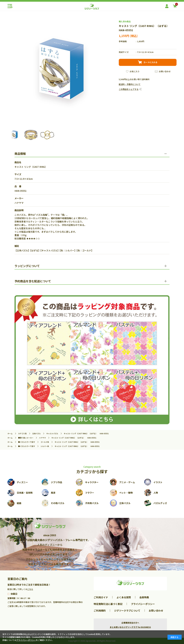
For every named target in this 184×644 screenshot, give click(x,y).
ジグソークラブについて (127, 610)
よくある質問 (124, 597)
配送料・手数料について (130, 84)
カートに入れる (150, 62)
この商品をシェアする (129, 89)
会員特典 (144, 597)
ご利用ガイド (101, 597)
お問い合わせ (165, 71)
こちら (30, 589)
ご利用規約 (100, 610)
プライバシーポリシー (143, 604)
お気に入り (135, 71)
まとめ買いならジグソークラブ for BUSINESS (130, 627)
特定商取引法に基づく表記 (108, 604)
